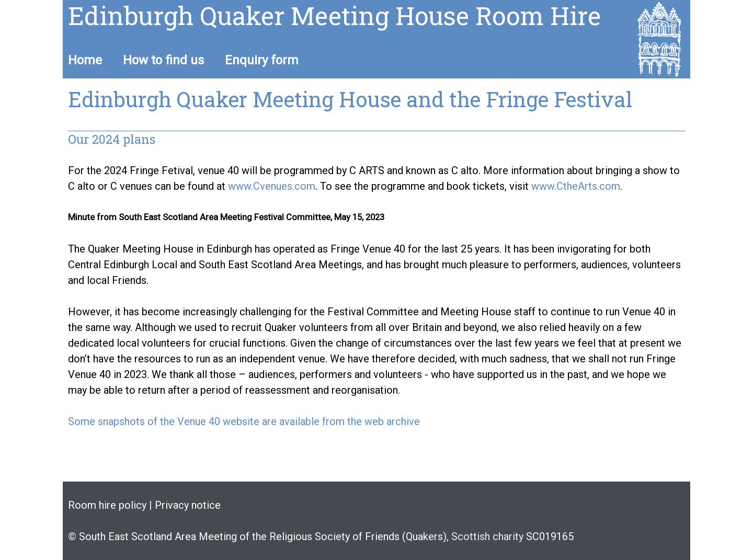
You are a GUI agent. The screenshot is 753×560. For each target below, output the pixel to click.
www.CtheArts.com (576, 186)
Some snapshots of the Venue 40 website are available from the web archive (244, 421)
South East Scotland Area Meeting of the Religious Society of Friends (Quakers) (263, 536)
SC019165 (549, 536)
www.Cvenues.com (272, 186)
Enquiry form (262, 60)
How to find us (163, 60)
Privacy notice (188, 505)
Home (85, 60)
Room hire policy (107, 505)
